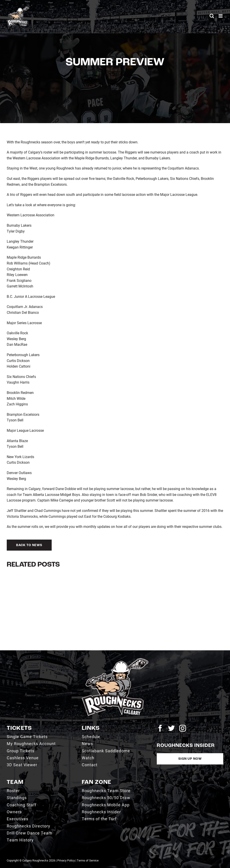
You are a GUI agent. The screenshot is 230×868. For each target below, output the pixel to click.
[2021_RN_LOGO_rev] (115, 660)
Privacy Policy (66, 860)
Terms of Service (88, 860)
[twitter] (171, 728)
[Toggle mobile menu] (221, 16)
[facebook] (160, 728)
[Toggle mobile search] (212, 16)
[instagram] (183, 728)
